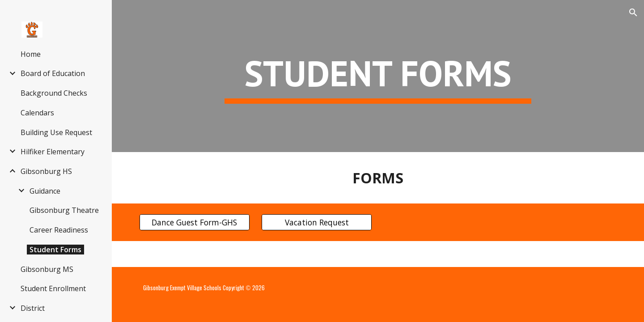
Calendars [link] (37, 113)
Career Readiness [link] (59, 230)
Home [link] (31, 54)
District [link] (33, 308)
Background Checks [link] (54, 93)
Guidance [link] (45, 191)
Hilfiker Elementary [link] (53, 152)
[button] (633, 13)
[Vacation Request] (317, 222)
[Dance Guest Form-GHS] (195, 222)
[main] (378, 76)
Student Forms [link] (55, 250)
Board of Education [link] (53, 73)
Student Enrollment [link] (53, 288)
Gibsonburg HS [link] (46, 171)
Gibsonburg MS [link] (47, 269)
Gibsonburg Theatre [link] (64, 210)
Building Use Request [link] (56, 132)
